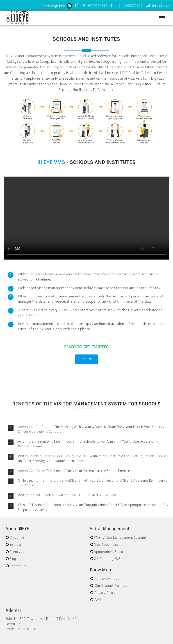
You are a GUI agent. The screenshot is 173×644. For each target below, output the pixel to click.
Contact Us (18, 566)
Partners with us (107, 579)
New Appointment (108, 545)
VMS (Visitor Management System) (120, 538)
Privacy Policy (105, 593)
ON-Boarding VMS (107, 559)
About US (17, 538)
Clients (15, 552)
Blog (13, 559)
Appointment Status (109, 552)
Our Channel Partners (110, 586)
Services (16, 545)
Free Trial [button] (86, 359)
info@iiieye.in (158, 6)
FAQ (97, 600)
